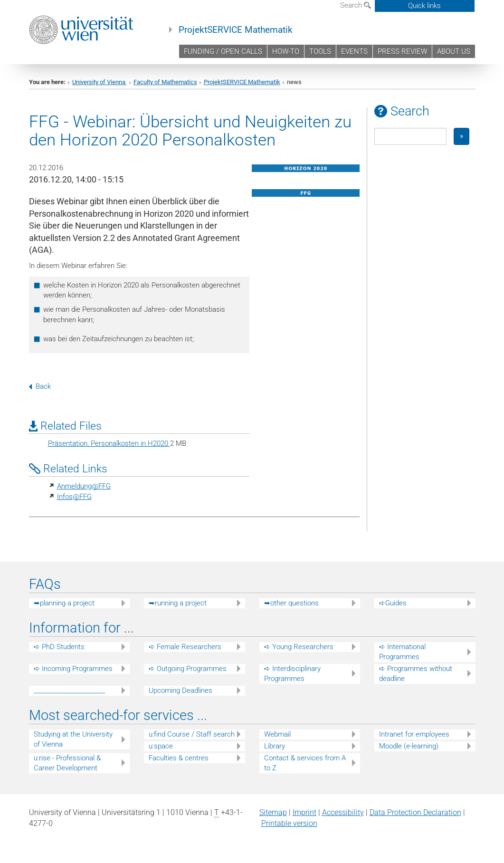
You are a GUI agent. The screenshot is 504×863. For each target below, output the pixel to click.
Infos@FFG (74, 497)
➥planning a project (64, 603)
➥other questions (291, 603)
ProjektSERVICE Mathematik (236, 30)
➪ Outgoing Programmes (188, 669)
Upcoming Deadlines (181, 690)
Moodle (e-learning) (409, 746)
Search (356, 5)
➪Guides (393, 603)
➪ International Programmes (402, 652)
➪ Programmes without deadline (416, 674)
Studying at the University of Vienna (73, 739)
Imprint (304, 812)
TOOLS (320, 51)
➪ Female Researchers (185, 647)
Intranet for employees (414, 734)
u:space (161, 746)
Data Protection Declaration (415, 812)
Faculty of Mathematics (165, 82)
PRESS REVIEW (402, 51)
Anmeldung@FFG (84, 486)
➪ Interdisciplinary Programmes (292, 674)
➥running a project (178, 603)
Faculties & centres (179, 758)
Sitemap (273, 812)
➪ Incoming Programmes (73, 669)
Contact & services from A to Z (305, 763)
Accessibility (343, 812)
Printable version (289, 823)
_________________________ (69, 690)
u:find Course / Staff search (192, 734)
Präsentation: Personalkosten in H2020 (109, 443)
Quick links (424, 6)
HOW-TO (286, 51)
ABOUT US (454, 51)
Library (275, 746)
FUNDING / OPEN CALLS (223, 51)
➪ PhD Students (59, 647)
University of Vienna (100, 82)
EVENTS (354, 51)
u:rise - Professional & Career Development (67, 763)
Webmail (277, 734)
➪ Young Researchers (299, 647)
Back (40, 386)
